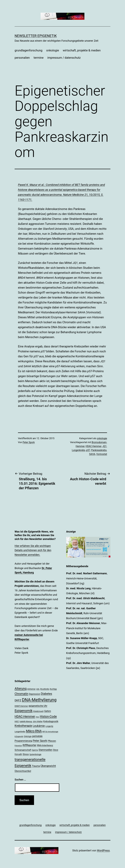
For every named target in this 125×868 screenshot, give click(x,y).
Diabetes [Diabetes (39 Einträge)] (47, 694)
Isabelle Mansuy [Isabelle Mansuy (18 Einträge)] (26, 722)
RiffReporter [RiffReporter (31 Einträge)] (29, 745)
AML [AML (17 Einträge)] (38, 689)
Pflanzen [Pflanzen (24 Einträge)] (52, 741)
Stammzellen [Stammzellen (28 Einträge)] (45, 750)
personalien (22, 58)
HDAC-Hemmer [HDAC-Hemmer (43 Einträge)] (25, 716)
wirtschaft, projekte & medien (82, 50)
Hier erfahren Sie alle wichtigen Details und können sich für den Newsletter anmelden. (33, 550)
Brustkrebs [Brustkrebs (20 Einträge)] (45, 689)
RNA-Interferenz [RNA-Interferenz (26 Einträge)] (45, 745)
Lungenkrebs (78, 450)
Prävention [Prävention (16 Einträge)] (18, 746)
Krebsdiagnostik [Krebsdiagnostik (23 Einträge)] (51, 721)
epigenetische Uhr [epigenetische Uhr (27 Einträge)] (38, 706)
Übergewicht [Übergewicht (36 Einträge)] (48, 766)
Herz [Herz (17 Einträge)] (38, 717)
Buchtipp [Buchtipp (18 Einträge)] (53, 689)
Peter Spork (29, 442)
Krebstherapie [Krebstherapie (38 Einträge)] (23, 726)
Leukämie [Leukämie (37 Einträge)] (39, 726)
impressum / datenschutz (64, 58)
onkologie (53, 50)
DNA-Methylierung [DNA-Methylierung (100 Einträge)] (39, 700)
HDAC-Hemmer (93, 446)
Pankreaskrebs (99, 450)
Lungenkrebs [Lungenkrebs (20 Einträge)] (20, 731)
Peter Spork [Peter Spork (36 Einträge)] (40, 741)
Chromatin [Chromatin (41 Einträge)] (21, 694)
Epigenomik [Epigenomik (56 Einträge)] (24, 711)
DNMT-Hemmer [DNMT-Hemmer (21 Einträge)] (21, 706)
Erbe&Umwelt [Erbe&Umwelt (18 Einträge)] (38, 711)
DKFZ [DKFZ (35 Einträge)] (18, 700)
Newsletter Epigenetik (36, 36)
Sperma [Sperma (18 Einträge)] (35, 750)
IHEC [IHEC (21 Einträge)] (17, 721)
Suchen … (20, 780)
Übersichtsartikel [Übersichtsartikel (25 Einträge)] (23, 771)
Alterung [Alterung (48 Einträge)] (21, 689)
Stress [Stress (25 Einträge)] (26, 754)
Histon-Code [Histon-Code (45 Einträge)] (48, 716)
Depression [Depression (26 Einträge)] (35, 694)
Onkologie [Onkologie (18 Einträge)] (28, 736)
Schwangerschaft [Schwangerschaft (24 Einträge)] (23, 750)
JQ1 (104, 446)
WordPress (103, 850)
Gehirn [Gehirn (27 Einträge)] (48, 711)
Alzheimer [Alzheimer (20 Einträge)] (31, 689)
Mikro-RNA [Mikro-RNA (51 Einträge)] (34, 731)
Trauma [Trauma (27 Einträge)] (36, 766)
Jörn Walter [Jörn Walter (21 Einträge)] (38, 721)
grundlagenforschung (28, 50)
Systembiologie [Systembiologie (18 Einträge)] (35, 754)
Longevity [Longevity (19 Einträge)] (49, 726)
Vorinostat (102, 454)
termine (39, 58)
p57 (88, 450)
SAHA (92, 454)
